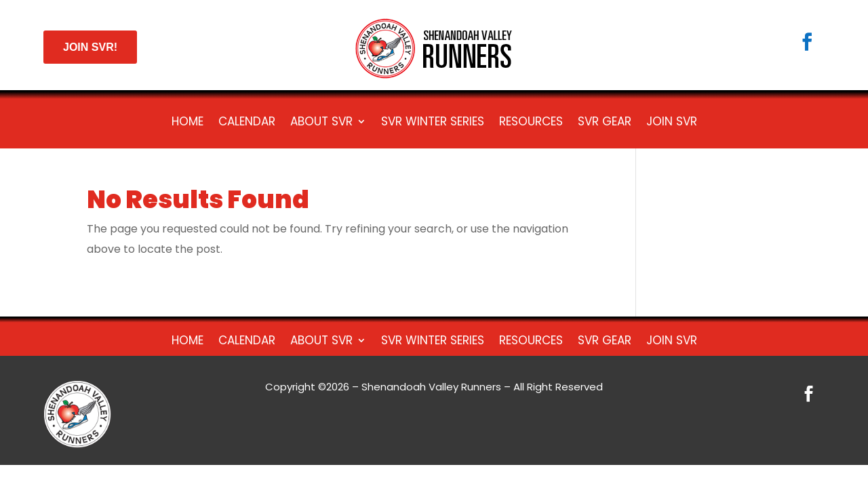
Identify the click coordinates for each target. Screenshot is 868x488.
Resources (531, 123)
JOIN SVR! (90, 47)
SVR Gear (605, 123)
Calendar (247, 123)
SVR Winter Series (433, 123)
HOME (188, 123)
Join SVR (672, 123)
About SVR (321, 123)
